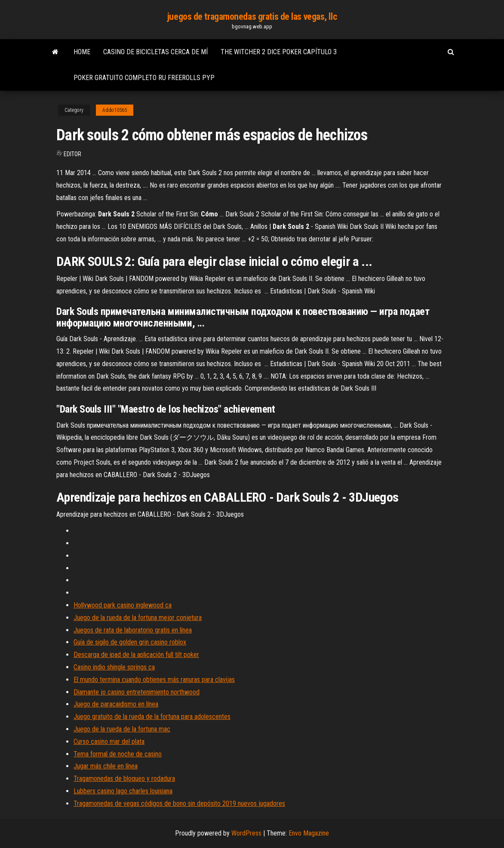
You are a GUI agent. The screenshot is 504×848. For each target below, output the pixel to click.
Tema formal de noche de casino (118, 754)
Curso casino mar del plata (109, 742)
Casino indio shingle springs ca (114, 667)
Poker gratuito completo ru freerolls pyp (144, 78)
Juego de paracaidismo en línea (116, 704)
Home (82, 52)
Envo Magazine (309, 833)
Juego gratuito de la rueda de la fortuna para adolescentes (152, 717)
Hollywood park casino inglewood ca (123, 605)
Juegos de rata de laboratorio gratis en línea (133, 630)
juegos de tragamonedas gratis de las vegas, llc (252, 17)
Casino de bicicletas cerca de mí (155, 52)
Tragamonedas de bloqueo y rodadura (124, 779)
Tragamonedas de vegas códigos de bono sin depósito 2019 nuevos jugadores (179, 803)
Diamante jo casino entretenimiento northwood (137, 692)
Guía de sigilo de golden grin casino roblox (130, 642)
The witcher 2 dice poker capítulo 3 (279, 52)
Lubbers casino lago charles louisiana (123, 791)
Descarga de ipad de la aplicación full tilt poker (136, 655)
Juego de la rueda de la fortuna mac (122, 729)
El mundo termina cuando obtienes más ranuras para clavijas (154, 680)
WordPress (246, 833)
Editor (72, 154)
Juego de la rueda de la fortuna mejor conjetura (138, 618)
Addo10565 (115, 110)
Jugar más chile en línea (106, 766)
